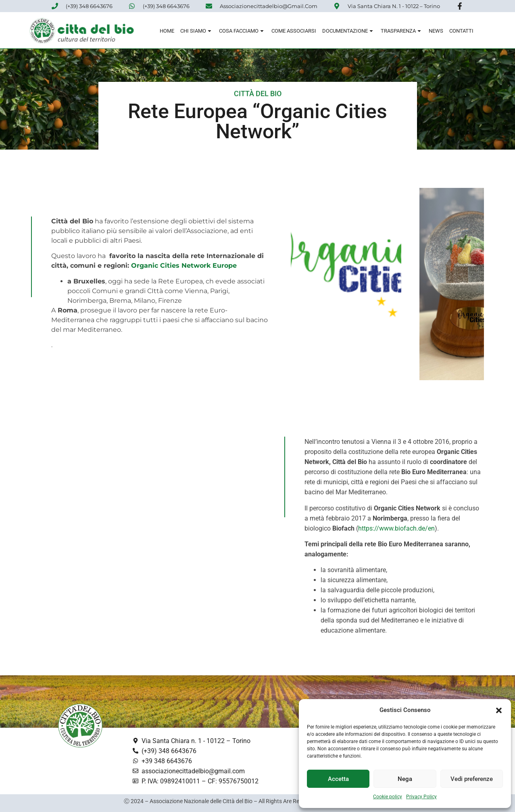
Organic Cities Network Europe (184, 265)
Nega (405, 779)
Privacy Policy (421, 797)
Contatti (461, 32)
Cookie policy (388, 797)
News (436, 32)
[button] (499, 710)
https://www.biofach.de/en (396, 528)
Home (167, 32)
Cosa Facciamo (242, 32)
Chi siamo (197, 32)
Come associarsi (294, 32)
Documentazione (348, 32)
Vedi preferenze (472, 779)
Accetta (338, 779)
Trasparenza (402, 32)
